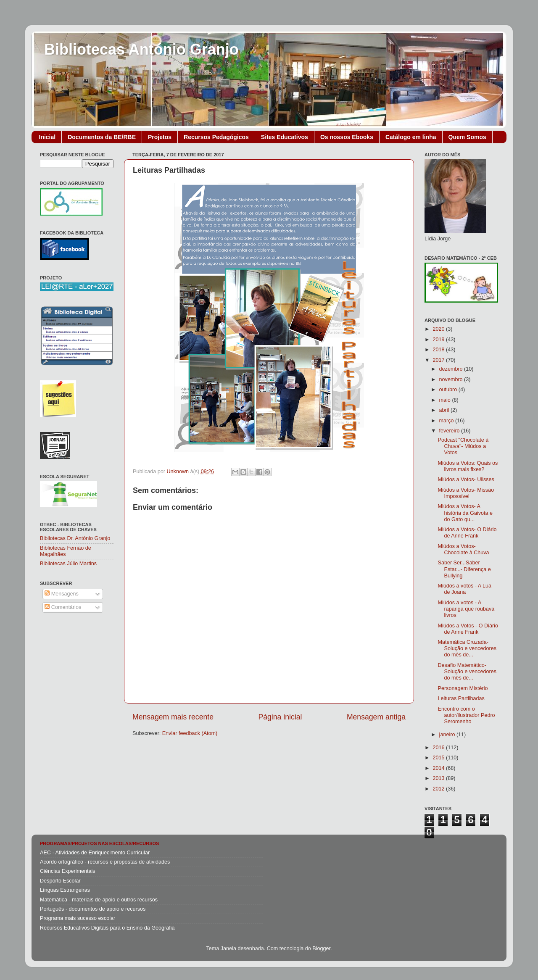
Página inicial (280, 717)
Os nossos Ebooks (347, 137)
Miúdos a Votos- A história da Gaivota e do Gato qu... (465, 513)
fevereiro (450, 431)
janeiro (448, 735)
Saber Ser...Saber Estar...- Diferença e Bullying (464, 569)
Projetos (160, 137)
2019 (439, 340)
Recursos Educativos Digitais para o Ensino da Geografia (107, 928)
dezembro (452, 369)
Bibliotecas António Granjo (141, 49)
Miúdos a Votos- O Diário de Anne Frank (467, 533)
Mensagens (62, 594)
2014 (439, 768)
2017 (439, 360)
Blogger (321, 948)
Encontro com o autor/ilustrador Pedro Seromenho (466, 715)
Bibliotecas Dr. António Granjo (75, 538)
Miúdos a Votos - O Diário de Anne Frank (468, 629)
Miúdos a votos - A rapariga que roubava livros (466, 609)
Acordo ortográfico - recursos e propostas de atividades (105, 862)
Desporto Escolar (60, 881)
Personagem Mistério (463, 688)
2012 (439, 789)
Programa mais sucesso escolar (78, 918)
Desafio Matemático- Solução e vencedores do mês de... (467, 672)
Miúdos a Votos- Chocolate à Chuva (463, 549)
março (447, 421)
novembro (452, 379)
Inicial (47, 137)
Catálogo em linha (411, 137)
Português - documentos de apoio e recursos (93, 909)
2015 (439, 758)
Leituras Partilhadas (461, 698)
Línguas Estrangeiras (65, 890)
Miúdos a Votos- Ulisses (466, 479)
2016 (439, 748)
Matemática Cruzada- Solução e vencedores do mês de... (467, 648)
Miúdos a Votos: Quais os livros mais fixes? (468, 466)
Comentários (63, 607)
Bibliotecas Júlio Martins (68, 564)
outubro (449, 390)
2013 (439, 778)
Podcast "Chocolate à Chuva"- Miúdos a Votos (463, 446)
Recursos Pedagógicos (216, 137)
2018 (439, 350)
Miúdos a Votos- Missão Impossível (466, 493)
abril (445, 410)
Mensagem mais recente (173, 717)
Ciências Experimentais (68, 871)
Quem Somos (467, 137)
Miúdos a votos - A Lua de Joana (464, 589)
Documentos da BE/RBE (102, 137)
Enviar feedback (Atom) (190, 733)
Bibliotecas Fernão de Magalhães (66, 551)
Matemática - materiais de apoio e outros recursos (99, 900)
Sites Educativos (285, 137)
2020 (439, 329)
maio (446, 400)
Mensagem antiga (376, 717)
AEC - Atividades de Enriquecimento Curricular (95, 853)
